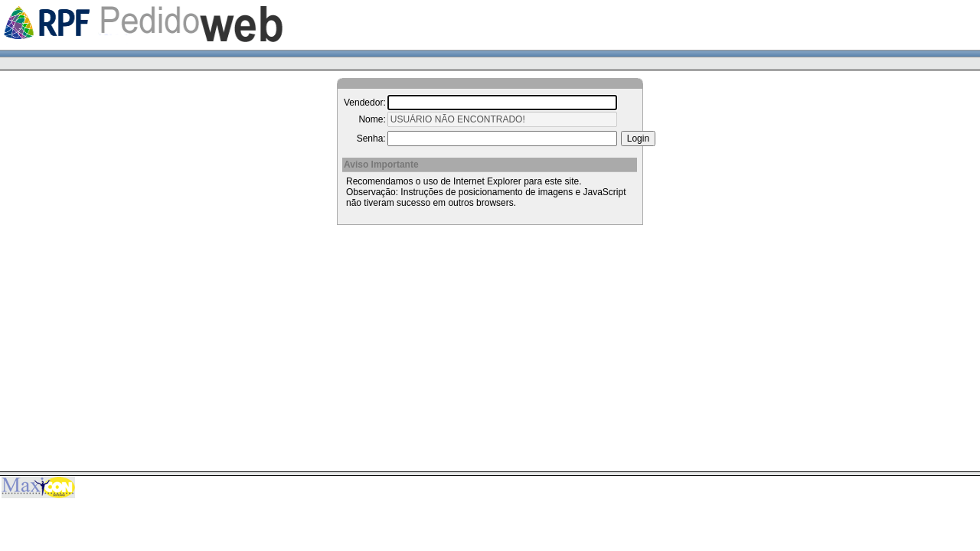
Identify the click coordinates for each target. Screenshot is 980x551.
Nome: (372, 119)
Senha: (371, 139)
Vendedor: (365, 103)
